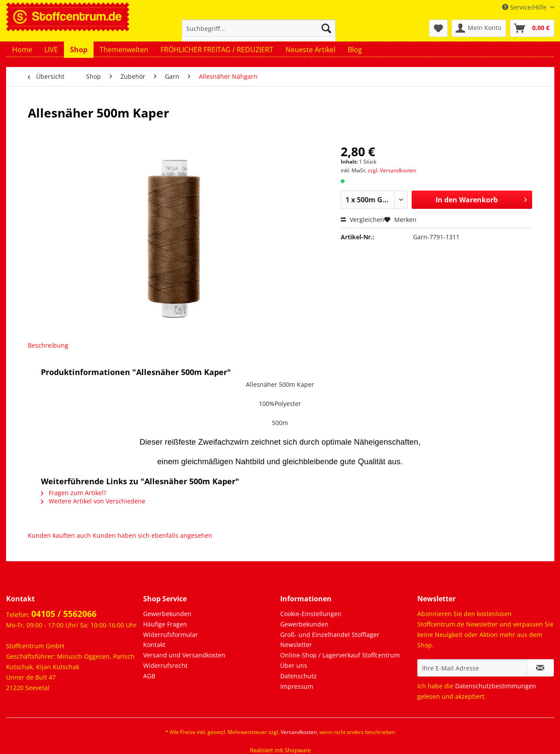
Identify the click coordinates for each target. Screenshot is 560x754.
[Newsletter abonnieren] (540, 668)
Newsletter (296, 645)
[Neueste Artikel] (310, 50)
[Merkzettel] (438, 28)
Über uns (294, 665)
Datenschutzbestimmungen (496, 686)
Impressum (297, 686)
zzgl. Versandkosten (392, 170)
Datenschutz (298, 676)
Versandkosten (299, 732)
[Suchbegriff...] (259, 28)
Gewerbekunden (167, 614)
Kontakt (154, 645)
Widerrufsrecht (165, 665)
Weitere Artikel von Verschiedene (93, 501)
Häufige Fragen (165, 624)
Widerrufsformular (171, 635)
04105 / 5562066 (64, 614)
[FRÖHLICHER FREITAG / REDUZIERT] (217, 50)
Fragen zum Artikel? (74, 493)
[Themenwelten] (124, 50)
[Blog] (355, 50)
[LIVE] (51, 50)
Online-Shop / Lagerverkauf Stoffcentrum (340, 655)
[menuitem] (259, 32)
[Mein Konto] (479, 28)
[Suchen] (326, 28)
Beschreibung (48, 345)
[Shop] (79, 50)
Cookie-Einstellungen (311, 614)
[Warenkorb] (532, 28)
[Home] (22, 50)
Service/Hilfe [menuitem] (525, 7)
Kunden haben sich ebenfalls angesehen (153, 535)
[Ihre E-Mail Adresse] (472, 668)
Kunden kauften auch (59, 535)
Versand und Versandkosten (184, 655)
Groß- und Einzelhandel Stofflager (330, 635)
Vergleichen (362, 219)
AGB (149, 676)
